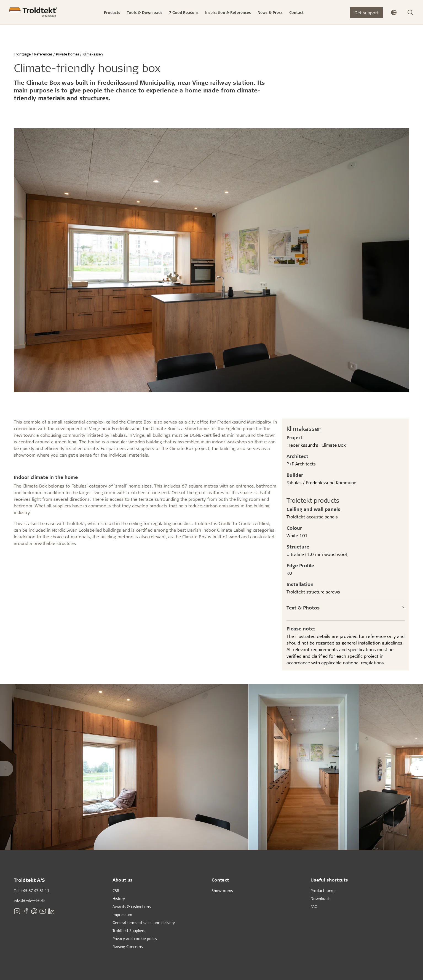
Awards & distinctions (132, 906)
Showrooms (222, 890)
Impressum (122, 914)
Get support (366, 13)
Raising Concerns (128, 946)
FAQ (314, 906)
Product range (323, 890)
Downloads (321, 898)
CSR (116, 890)
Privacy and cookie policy (135, 938)
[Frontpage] (33, 12)
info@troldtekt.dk (29, 901)
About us (123, 880)
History (119, 898)
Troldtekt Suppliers (129, 930)
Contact (220, 880)
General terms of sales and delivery (144, 922)
